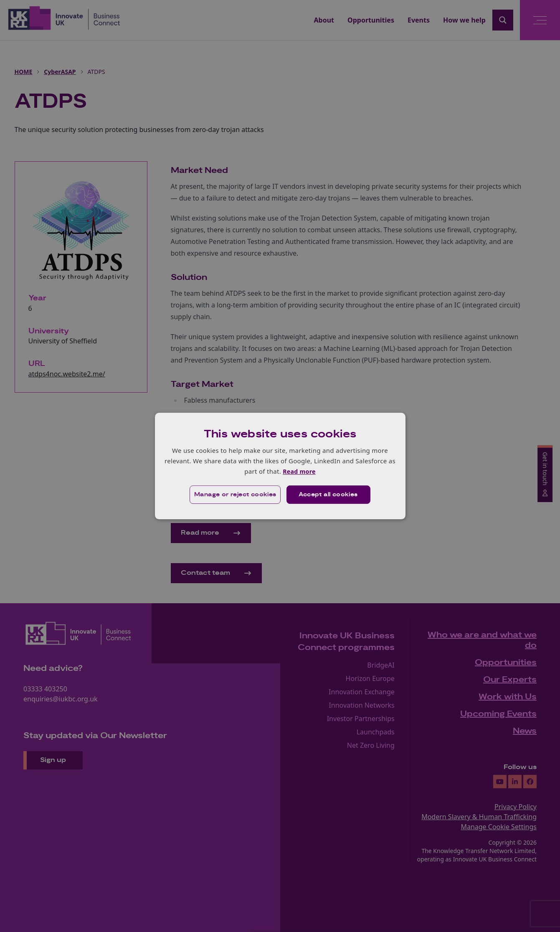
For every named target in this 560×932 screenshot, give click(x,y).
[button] (235, 495)
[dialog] (280, 466)
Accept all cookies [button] (328, 495)
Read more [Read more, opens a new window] (299, 471)
